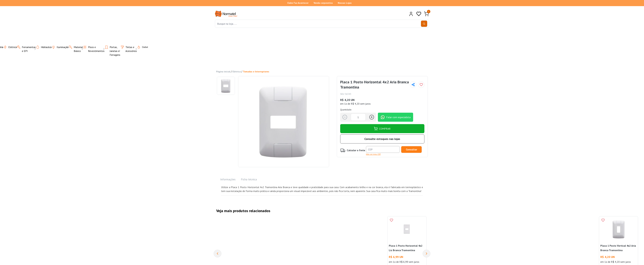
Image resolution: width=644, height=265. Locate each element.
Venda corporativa (323, 3)
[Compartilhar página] (413, 85)
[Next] (426, 253)
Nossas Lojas (345, 3)
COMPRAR (382, 128)
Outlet (140, 47)
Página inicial (223, 72)
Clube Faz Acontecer (298, 3)
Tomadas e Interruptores (256, 72)
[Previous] (218, 253)
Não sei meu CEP (373, 154)
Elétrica (237, 72)
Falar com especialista (395, 117)
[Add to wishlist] (421, 85)
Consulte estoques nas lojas (382, 139)
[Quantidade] (358, 117)
